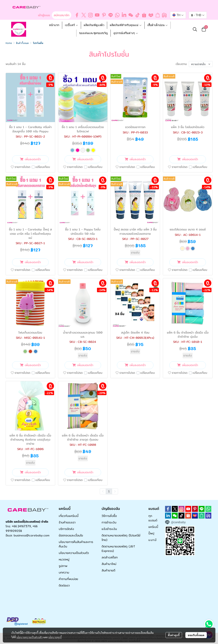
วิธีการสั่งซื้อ (109, 516)
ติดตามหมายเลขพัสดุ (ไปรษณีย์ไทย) (121, 538)
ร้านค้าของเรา (67, 522)
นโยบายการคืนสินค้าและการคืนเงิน (76, 544)
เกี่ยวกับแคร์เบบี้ (69, 516)
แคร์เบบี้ (153, 527)
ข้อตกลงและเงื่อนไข (71, 535)
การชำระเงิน (109, 522)
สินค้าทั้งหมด (22, 43)
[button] (178, 15)
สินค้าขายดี (108, 570)
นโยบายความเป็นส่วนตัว (30, 637)
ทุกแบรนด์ (153, 518)
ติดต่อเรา (64, 585)
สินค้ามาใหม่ (109, 564)
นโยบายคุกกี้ (55, 637)
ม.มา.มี (152, 540)
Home (9, 43)
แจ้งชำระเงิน (109, 529)
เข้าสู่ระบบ (44, 15)
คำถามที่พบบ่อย (68, 579)
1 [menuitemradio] (109, 491)
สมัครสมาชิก (62, 15)
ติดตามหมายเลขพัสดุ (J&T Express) (118, 549)
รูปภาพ (63, 566)
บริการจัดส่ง (66, 529)
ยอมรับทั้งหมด (196, 635)
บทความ (64, 572)
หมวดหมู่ (64, 559)
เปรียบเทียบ (43, 167)
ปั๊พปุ (151, 533)
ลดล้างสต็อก (110, 557)
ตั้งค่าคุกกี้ (174, 635)
